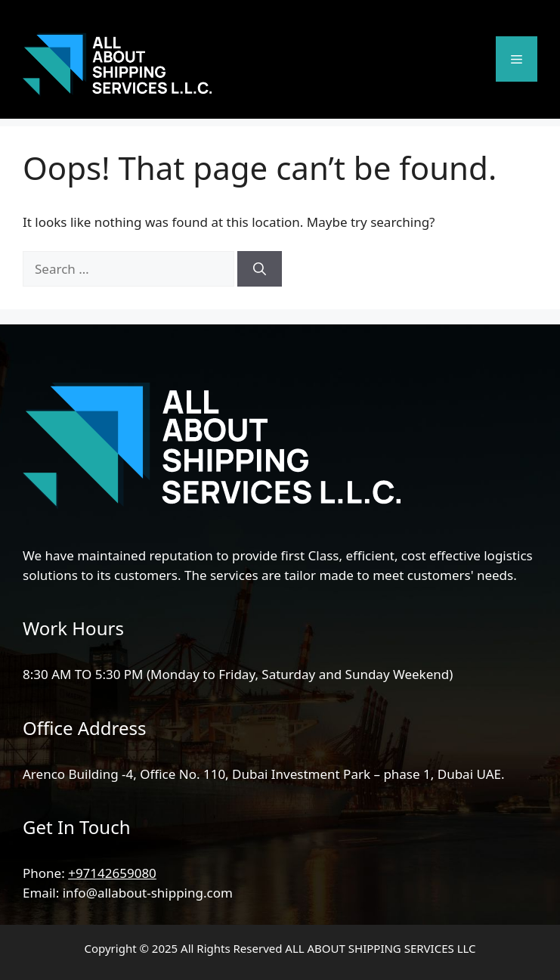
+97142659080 (112, 873)
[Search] (260, 269)
